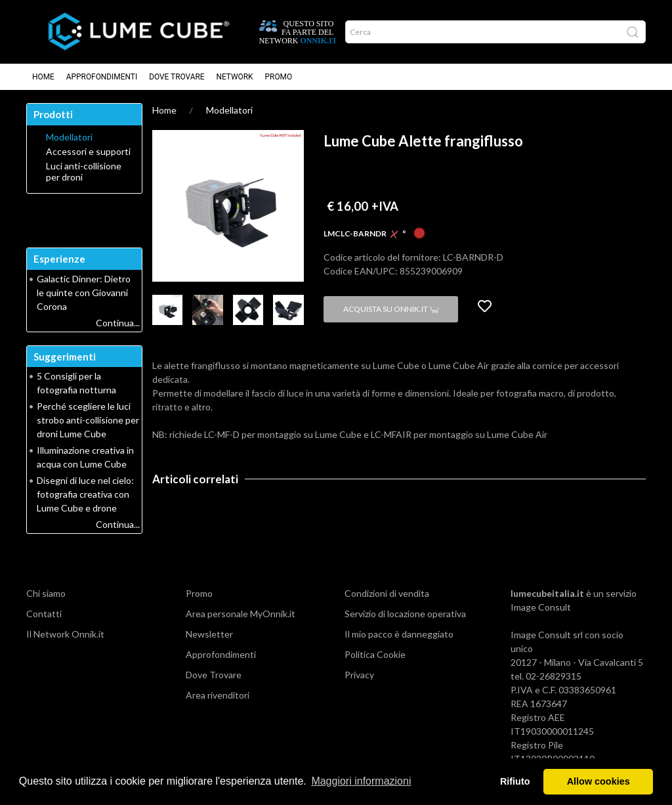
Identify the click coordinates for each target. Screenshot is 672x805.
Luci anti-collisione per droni (84, 172)
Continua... (118, 323)
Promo (279, 77)
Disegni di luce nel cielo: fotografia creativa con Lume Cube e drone (85, 494)
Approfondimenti (102, 77)
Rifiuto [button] (515, 781)
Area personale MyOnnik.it (241, 614)
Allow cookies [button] (598, 781)
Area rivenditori (218, 695)
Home (43, 77)
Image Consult (541, 607)
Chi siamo (46, 593)
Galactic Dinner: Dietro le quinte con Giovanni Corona (84, 293)
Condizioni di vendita (387, 593)
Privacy (359, 675)
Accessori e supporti (88, 152)
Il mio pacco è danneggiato (399, 634)
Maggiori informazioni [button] (361, 781)
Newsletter (209, 634)
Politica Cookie (375, 654)
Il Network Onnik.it (65, 634)
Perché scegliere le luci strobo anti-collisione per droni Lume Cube (88, 420)
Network (235, 77)
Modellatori (229, 110)
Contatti (44, 614)
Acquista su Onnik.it (391, 309)
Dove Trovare (177, 77)
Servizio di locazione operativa (405, 614)
